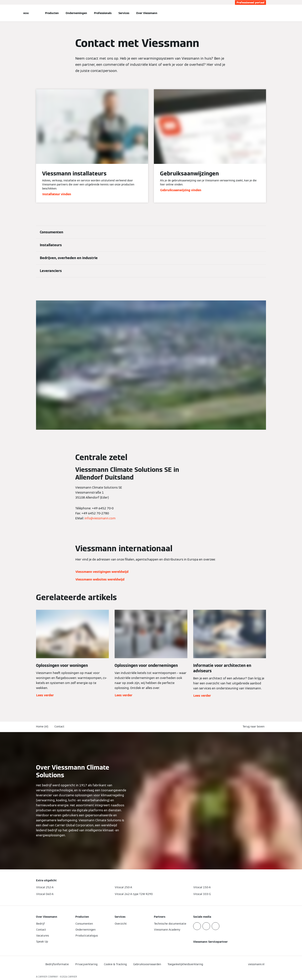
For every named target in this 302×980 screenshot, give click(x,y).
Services (124, 13)
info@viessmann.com (100, 518)
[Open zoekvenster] (264, 13)
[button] (254, 727)
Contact (59, 726)
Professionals (103, 13)
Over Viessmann (147, 13)
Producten (52, 13)
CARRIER (72, 977)
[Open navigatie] (26, 13)
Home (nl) (42, 726)
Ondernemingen (76, 13)
